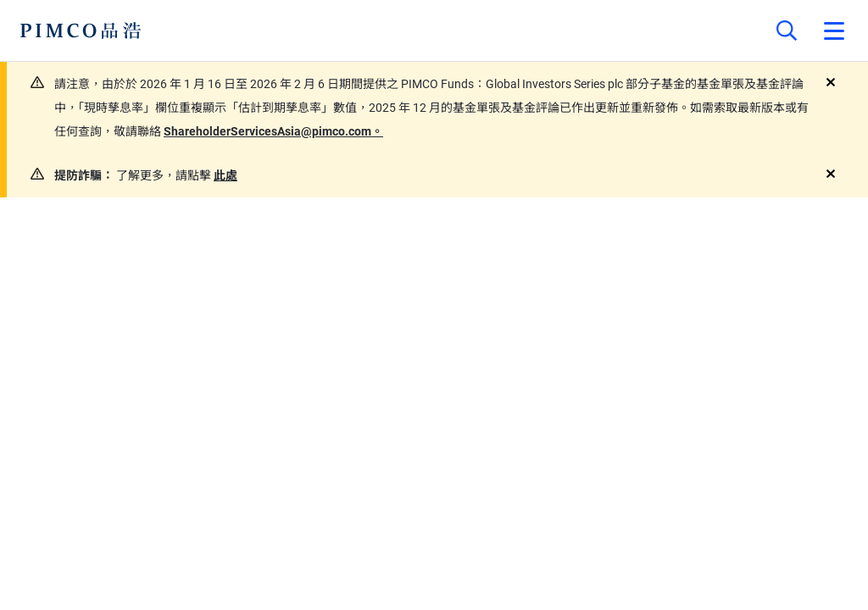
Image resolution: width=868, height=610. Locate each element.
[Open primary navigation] (834, 30)
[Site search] (787, 30)
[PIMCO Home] (81, 30)
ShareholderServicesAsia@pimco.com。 (273, 131)
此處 (225, 175)
